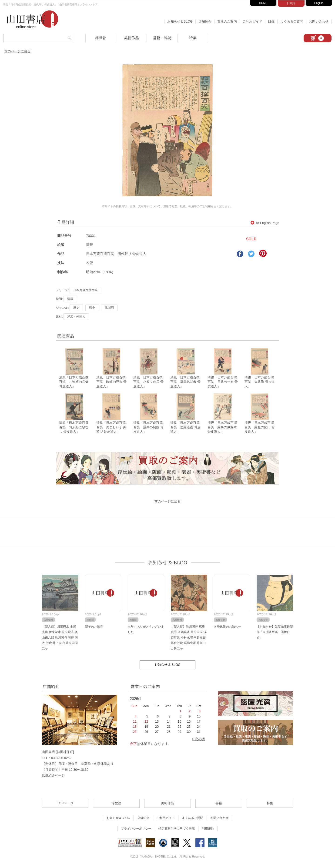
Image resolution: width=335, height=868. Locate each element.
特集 (193, 38)
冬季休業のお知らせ (227, 627)
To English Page (265, 223)
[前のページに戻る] (17, 51)
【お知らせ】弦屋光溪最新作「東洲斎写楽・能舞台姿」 (275, 632)
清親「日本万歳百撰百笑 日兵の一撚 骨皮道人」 (223, 382)
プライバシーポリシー (136, 829)
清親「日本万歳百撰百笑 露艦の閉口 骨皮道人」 (260, 427)
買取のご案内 (227, 21)
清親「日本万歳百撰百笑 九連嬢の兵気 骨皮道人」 (74, 382)
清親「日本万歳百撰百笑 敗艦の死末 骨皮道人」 (111, 382)
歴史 (76, 308)
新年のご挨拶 (94, 627)
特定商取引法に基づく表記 (177, 829)
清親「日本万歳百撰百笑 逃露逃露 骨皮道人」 (185, 427)
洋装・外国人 (76, 317)
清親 (90, 245)
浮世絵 (101, 38)
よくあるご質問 (292, 21)
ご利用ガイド (252, 21)
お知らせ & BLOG (168, 563)
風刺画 (109, 308)
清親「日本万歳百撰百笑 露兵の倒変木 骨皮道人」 (224, 427)
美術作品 (131, 38)
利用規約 (208, 829)
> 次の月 (198, 739)
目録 (271, 21)
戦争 (92, 308)
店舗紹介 (205, 21)
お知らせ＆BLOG (180, 21)
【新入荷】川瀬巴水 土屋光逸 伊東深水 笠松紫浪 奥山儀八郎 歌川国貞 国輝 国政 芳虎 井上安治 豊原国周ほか (60, 638)
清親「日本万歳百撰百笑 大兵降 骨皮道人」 (260, 382)
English (319, 3)
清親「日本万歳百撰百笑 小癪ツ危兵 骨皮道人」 (148, 382)
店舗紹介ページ (53, 776)
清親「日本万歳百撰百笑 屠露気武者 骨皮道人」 (185, 382)
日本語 (291, 3)
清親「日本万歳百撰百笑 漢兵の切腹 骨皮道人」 (148, 427)
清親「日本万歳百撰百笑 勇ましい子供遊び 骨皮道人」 (111, 427)
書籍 (219, 804)
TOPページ (65, 804)
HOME (263, 3)
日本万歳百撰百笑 (85, 290)
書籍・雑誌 (162, 38)
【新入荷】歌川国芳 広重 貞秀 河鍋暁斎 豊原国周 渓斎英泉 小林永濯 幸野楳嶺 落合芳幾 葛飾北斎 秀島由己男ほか (189, 638)
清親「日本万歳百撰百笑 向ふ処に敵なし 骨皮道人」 (74, 427)
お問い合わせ (319, 21)
